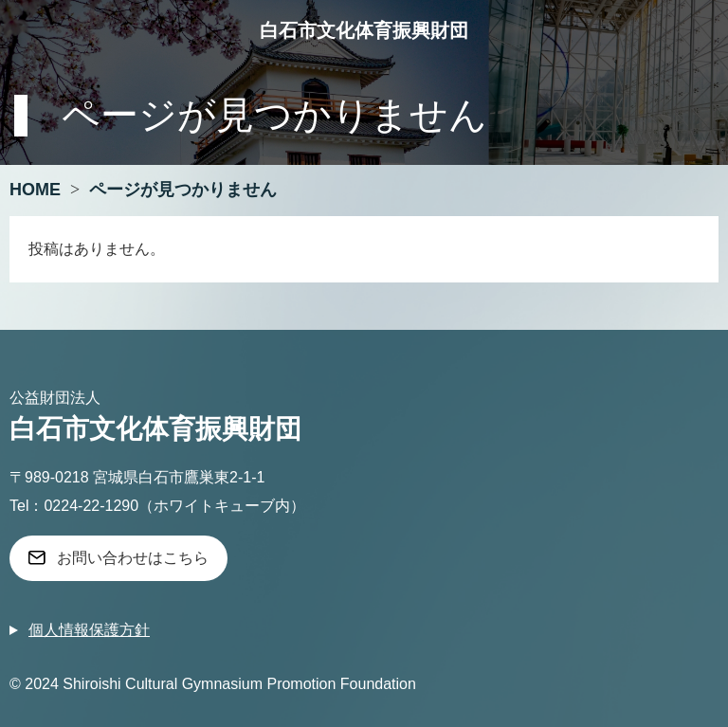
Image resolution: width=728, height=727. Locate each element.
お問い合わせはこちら (133, 558)
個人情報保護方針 (89, 630)
